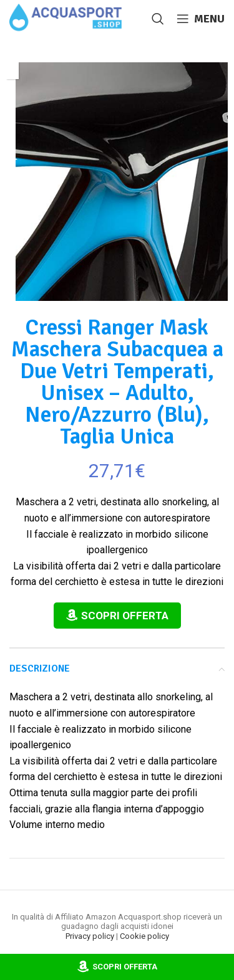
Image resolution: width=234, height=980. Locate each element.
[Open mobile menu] (201, 19)
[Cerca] (158, 19)
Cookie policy (144, 936)
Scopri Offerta (125, 616)
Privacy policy (90, 936)
